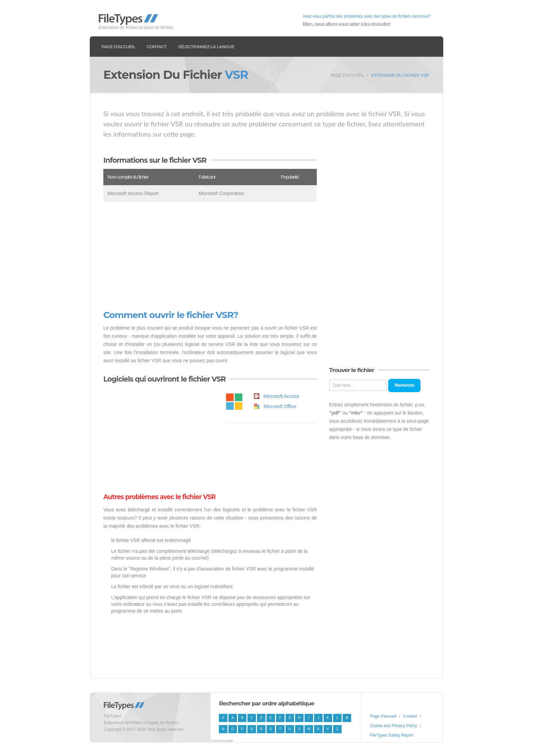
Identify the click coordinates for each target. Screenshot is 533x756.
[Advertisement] (210, 256)
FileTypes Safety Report (392, 735)
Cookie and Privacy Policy (393, 726)
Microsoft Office (280, 406)
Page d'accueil (118, 47)
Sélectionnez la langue (206, 47)
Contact (156, 47)
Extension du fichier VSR (400, 75)
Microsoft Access (281, 396)
